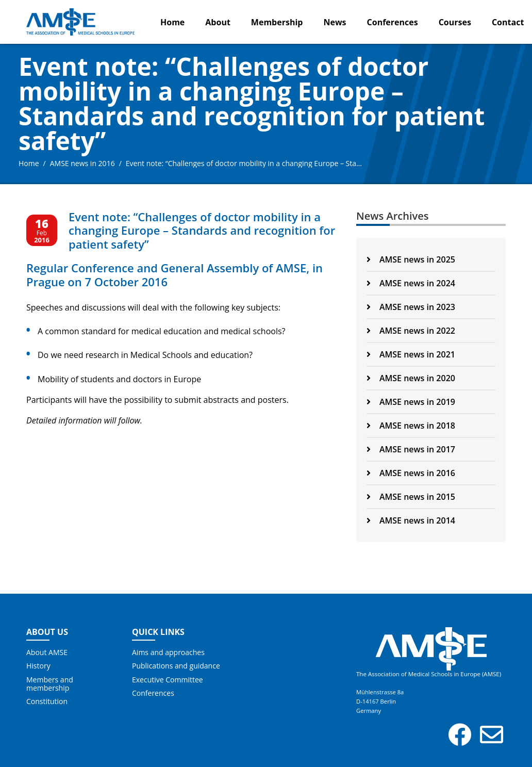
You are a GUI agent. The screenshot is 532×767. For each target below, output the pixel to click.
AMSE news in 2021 (411, 354)
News (335, 22)
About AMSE (47, 652)
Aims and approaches (168, 652)
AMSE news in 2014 (411, 520)
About (218, 22)
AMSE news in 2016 (82, 163)
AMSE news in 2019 (411, 402)
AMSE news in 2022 (411, 331)
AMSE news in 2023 (411, 307)
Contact (508, 22)
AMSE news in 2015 (411, 497)
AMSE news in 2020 (411, 378)
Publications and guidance (176, 666)
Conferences (393, 22)
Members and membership (50, 684)
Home (172, 22)
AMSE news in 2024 (411, 283)
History (38, 666)
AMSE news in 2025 (411, 259)
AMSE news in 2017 (411, 449)
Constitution (47, 701)
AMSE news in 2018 (411, 426)
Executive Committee (168, 680)
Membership (277, 22)
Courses (455, 22)
